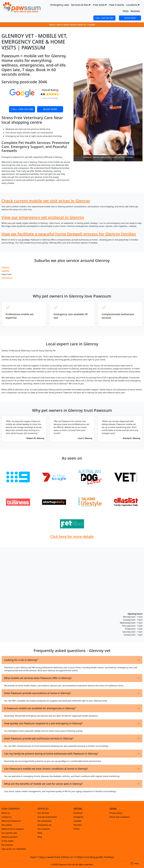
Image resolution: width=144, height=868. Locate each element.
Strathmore (7, 278)
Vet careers (7, 825)
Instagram (78, 817)
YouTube (78, 825)
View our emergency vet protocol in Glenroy (43, 217)
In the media (7, 841)
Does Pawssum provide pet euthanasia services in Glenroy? (39, 738)
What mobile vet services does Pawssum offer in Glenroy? (38, 678)
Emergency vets (60, 5)
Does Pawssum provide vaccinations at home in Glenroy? (37, 693)
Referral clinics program (13, 829)
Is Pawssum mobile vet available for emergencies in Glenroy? (40, 708)
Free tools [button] (100, 5)
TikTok (77, 829)
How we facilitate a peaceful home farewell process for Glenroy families (69, 234)
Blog (40, 837)
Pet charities (7, 845)
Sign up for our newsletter (14, 849)
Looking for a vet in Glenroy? (21, 660)
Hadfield (5, 271)
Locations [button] (133, 5)
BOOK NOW (130, 18)
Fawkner (6, 267)
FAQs (126, 11)
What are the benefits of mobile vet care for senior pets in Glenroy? (43, 784)
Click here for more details (72, 536)
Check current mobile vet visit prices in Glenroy (46, 201)
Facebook (78, 813)
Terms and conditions (120, 817)
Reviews (135, 11)
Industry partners (10, 837)
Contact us (7, 817)
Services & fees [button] (81, 5)
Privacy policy (116, 813)
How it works (117, 5)
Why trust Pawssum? (11, 821)
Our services (43, 813)
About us (6, 813)
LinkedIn (78, 821)
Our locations (44, 829)
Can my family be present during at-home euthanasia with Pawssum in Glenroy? (51, 754)
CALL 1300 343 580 (104, 18)
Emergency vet (45, 825)
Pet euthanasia (45, 821)
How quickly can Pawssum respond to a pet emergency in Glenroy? (43, 723)
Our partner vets (9, 833)
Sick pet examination (47, 817)
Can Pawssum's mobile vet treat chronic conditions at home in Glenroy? (46, 769)
